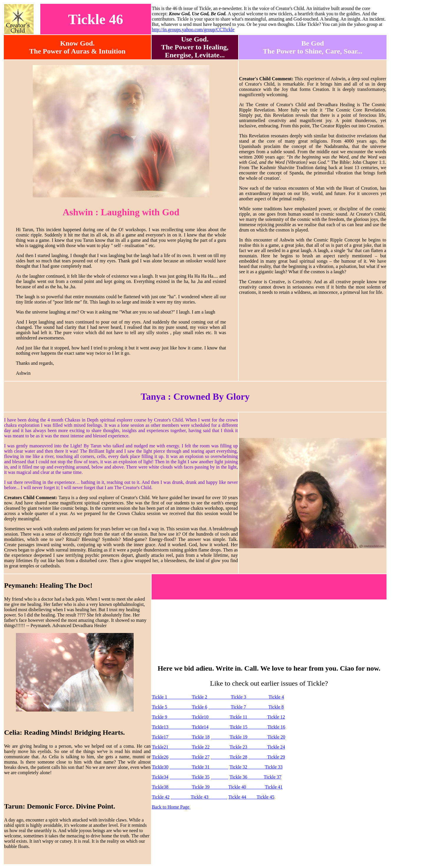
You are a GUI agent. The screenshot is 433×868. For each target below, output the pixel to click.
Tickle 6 (199, 707)
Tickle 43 (200, 797)
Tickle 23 (238, 747)
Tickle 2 (200, 697)
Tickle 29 (276, 757)
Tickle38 (160, 787)
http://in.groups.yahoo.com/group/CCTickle (193, 30)
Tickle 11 (239, 717)
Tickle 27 (200, 757)
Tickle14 (200, 727)
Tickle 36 (238, 777)
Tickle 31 (201, 767)
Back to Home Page (171, 807)
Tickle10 (200, 717)
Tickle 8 (276, 707)
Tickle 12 (276, 717)
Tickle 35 (200, 777)
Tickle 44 (238, 797)
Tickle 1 (171, 697)
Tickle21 (161, 747)
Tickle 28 (238, 757)
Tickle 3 (238, 697)
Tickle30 (160, 767)
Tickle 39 (200, 787)
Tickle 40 (238, 787)
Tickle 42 (161, 797)
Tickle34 (160, 777)
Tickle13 (161, 727)
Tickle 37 (273, 777)
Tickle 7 (238, 707)
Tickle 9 (160, 717)
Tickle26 (160, 757)
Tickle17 (160, 737)
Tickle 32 (239, 767)
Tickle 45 (266, 797)
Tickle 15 (239, 727)
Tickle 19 (238, 737)
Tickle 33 (274, 767)
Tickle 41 (274, 787)
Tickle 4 (276, 697)
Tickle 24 (276, 747)
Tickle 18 (201, 737)
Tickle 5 (160, 707)
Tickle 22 (201, 747)
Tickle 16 (276, 727)
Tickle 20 (276, 737)
